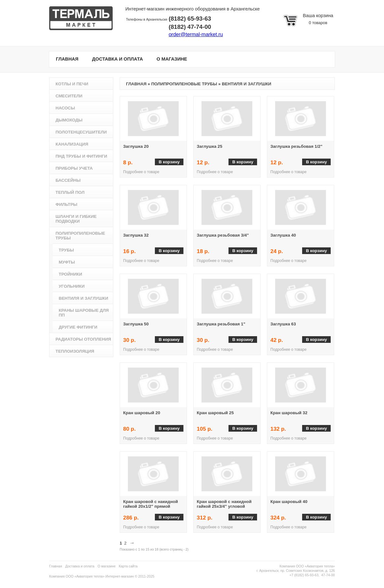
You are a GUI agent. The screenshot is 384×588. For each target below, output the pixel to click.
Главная (136, 84)
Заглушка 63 (283, 324)
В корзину (169, 162)
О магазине (107, 566)
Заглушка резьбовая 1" (221, 324)
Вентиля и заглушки (247, 84)
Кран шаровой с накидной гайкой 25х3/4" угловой (224, 504)
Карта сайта (128, 566)
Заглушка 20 (136, 146)
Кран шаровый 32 (289, 413)
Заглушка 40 (283, 235)
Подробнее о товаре (141, 172)
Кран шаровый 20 (142, 413)
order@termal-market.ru (196, 34)
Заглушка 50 (136, 324)
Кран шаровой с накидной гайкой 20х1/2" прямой (151, 504)
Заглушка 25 (209, 146)
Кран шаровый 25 (215, 413)
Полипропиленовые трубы (184, 84)
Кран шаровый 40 (289, 502)
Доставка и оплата (80, 566)
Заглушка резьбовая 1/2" (296, 146)
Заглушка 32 (136, 235)
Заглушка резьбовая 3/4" (223, 235)
